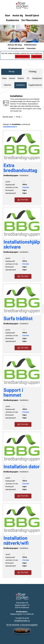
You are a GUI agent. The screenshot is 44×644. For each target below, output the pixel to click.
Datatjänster (37, 79)
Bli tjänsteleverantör (16, 49)
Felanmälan (31, 49)
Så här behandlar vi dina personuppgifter (22, 625)
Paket (4, 79)
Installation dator (22, 467)
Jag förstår (37, 57)
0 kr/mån (26, 188)
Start (8, 16)
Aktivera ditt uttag (15, 45)
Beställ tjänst (32, 16)
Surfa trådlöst (18, 319)
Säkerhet (7, 85)
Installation (20, 85)
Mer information (22, 57)
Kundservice (13, 20)
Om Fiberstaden (30, 20)
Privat (11, 72)
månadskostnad (10, 127)
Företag (33, 72)
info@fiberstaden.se (22, 621)
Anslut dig (18, 16)
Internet (12, 79)
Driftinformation (30, 45)
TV (28, 79)
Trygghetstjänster (35, 85)
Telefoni (21, 79)
